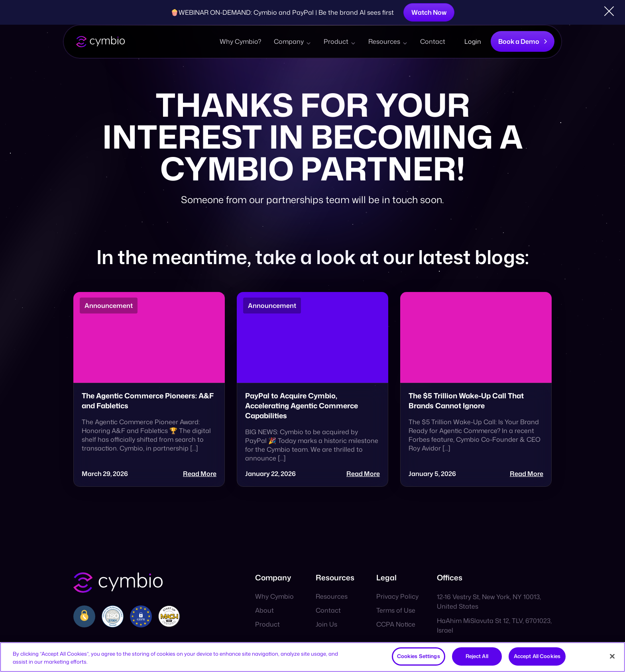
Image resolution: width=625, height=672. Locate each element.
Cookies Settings (419, 656)
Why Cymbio (274, 596)
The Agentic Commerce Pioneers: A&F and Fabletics (148, 401)
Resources (384, 41)
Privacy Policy (397, 596)
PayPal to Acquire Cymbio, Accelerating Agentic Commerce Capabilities (302, 406)
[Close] (612, 656)
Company (289, 41)
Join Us (326, 624)
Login (473, 41)
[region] (312, 657)
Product (336, 41)
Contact (433, 41)
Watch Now (429, 12)
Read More (200, 474)
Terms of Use (396, 610)
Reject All (477, 656)
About (264, 610)
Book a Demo (523, 41)
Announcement (109, 306)
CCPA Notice (396, 624)
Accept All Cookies (537, 656)
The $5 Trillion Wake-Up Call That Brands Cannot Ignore (466, 401)
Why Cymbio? (240, 41)
